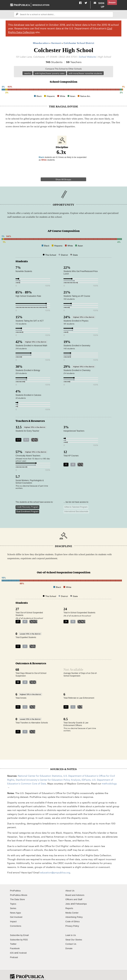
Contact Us (71, 938)
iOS (12, 947)
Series (13, 902)
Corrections (16, 920)
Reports (70, 902)
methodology (109, 778)
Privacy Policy (73, 920)
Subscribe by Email (20, 929)
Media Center (73, 907)
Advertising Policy (75, 911)
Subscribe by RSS (20, 934)
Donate (112, 2)
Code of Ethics (73, 916)
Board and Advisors (76, 889)
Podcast (14, 951)
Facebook (15, 943)
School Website (87, 60)
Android (23, 947)
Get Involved (17, 911)
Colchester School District (79, 46)
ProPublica (16, 885)
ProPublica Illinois (20, 889)
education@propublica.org (55, 867)
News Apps (16, 907)
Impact (14, 916)
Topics (13, 898)
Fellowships (82, 898)
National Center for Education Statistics (40, 770)
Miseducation (41, 7)
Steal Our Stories (75, 934)
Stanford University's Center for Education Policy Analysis (48, 774)
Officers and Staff (75, 894)
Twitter (14, 938)
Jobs (68, 898)
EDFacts (86, 774)
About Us (70, 885)
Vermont (56, 46)
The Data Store (18, 894)
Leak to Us (71, 929)
